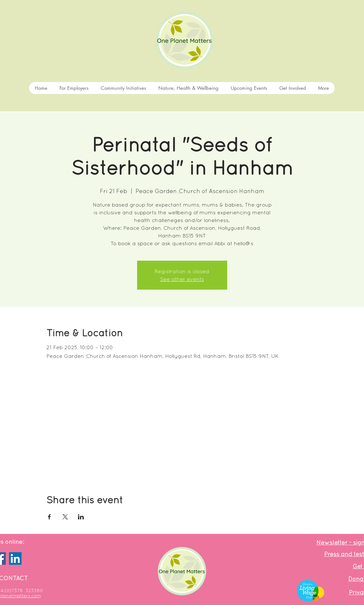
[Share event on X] (65, 517)
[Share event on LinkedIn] (81, 517)
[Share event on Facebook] (49, 517)
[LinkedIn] (15, 558)
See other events (182, 279)
